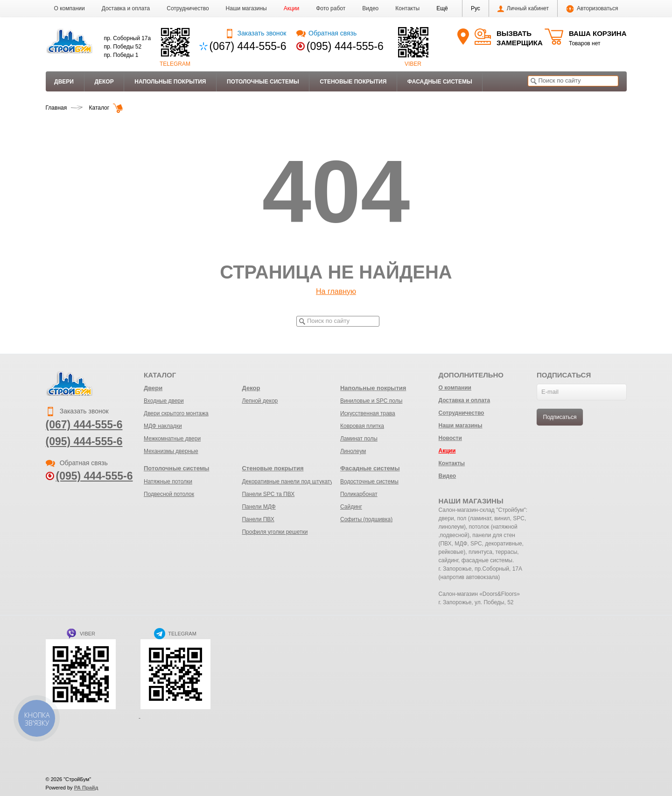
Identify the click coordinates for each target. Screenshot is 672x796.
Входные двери (164, 401)
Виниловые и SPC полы (371, 401)
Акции (292, 8)
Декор (104, 82)
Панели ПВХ (258, 519)
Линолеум (353, 451)
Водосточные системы (369, 482)
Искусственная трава (368, 413)
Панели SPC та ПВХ (268, 494)
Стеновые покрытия (353, 82)
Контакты (407, 8)
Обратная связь (326, 33)
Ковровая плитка (362, 426)
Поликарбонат (359, 494)
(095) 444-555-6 (345, 46)
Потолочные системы (263, 82)
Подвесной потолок (169, 494)
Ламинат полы (359, 439)
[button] (442, 8)
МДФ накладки (163, 426)
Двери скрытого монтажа (176, 413)
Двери (64, 82)
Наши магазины (246, 8)
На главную (336, 291)
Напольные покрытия (170, 82)
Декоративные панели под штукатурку (291, 482)
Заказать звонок (255, 33)
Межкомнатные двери (172, 439)
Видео (370, 8)
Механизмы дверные (171, 451)
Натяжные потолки (168, 482)
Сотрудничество (188, 8)
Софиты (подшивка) (366, 519)
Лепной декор (260, 401)
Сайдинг (351, 507)
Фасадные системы (440, 82)
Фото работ (331, 8)
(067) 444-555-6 (248, 46)
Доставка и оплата (126, 8)
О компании (70, 8)
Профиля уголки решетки (275, 532)
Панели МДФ (259, 507)
